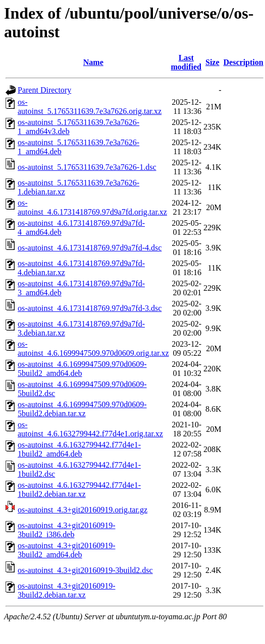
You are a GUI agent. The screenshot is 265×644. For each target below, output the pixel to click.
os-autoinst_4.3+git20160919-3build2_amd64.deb (66, 550)
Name (93, 62)
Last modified (186, 62)
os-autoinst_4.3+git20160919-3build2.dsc (85, 570)
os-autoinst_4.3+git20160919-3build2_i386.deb (66, 530)
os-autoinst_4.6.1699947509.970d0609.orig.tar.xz (93, 348)
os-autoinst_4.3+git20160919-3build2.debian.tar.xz (66, 590)
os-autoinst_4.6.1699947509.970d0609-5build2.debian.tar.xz (82, 409)
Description (244, 62)
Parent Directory (44, 90)
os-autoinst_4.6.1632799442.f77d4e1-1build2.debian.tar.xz (79, 490)
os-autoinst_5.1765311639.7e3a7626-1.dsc (87, 167)
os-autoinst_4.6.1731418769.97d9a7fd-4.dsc (90, 248)
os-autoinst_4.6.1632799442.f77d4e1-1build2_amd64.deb (79, 449)
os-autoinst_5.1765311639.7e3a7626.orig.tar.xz (90, 107)
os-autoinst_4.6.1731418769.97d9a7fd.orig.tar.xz (92, 207)
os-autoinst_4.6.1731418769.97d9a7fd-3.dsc (90, 308)
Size (213, 62)
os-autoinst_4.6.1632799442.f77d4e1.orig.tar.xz (90, 429)
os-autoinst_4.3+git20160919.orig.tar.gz (83, 510)
